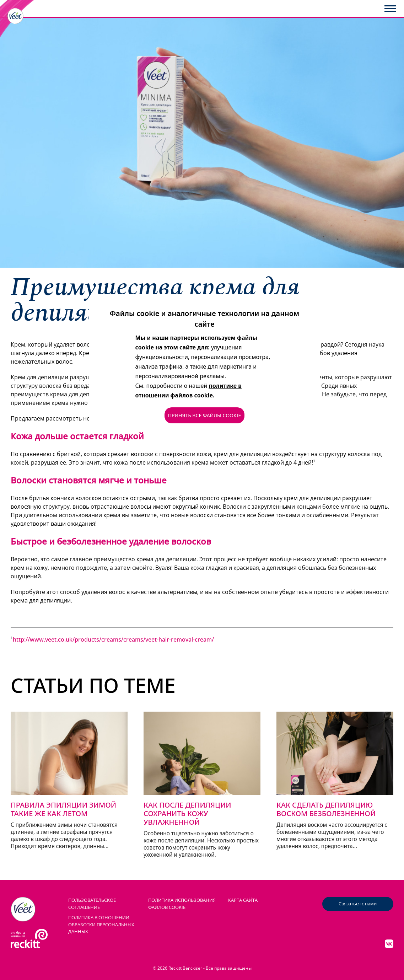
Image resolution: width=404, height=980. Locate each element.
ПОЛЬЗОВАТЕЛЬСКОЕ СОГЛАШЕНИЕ (92, 904)
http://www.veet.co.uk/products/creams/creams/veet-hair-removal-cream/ (113, 639)
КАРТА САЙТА (243, 900)
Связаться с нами (358, 904)
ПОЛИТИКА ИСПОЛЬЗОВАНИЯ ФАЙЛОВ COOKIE (182, 904)
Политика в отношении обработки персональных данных (101, 924)
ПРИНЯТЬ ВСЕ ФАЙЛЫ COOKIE (204, 415)
